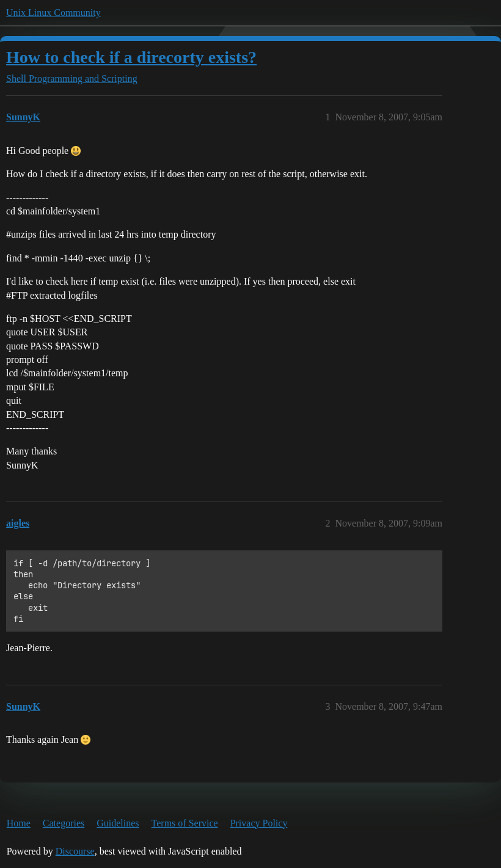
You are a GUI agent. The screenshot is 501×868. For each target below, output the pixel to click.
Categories (64, 823)
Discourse (75, 851)
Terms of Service (185, 823)
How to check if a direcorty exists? (131, 57)
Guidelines (118, 823)
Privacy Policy (259, 823)
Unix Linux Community (53, 13)
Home (19, 823)
